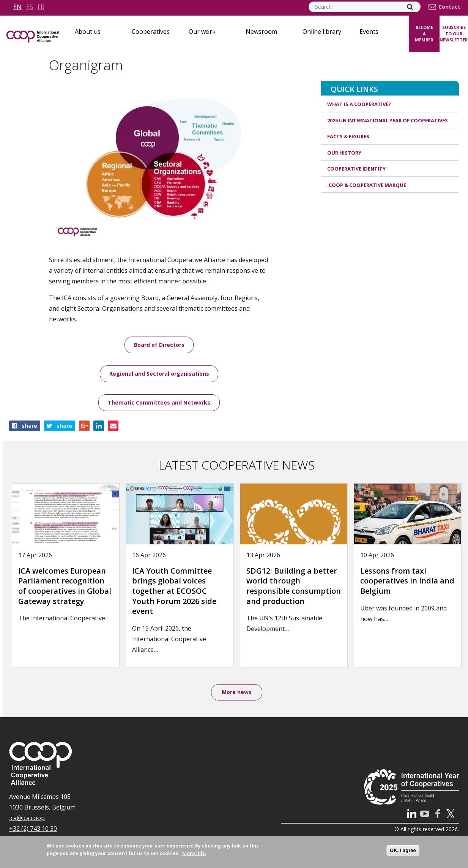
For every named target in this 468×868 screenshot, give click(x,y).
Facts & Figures (348, 136)
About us (88, 32)
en (17, 7)
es (30, 7)
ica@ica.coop (27, 819)
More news (237, 693)
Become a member (424, 33)
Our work (202, 32)
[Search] (410, 7)
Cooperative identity (356, 169)
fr (41, 7)
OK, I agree (403, 850)
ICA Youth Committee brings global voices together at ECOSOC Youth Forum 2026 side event (174, 591)
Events (369, 32)
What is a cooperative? (359, 104)
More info (194, 853)
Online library (322, 32)
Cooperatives (151, 32)
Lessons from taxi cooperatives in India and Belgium (407, 581)
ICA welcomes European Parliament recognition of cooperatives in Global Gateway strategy (65, 586)
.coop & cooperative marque (367, 185)
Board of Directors (159, 345)
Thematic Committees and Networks (159, 403)
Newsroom (261, 32)
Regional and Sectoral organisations (159, 374)
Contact (449, 7)
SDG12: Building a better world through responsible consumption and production (294, 586)
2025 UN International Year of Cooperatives (388, 120)
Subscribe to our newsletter (454, 33)
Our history (344, 153)
